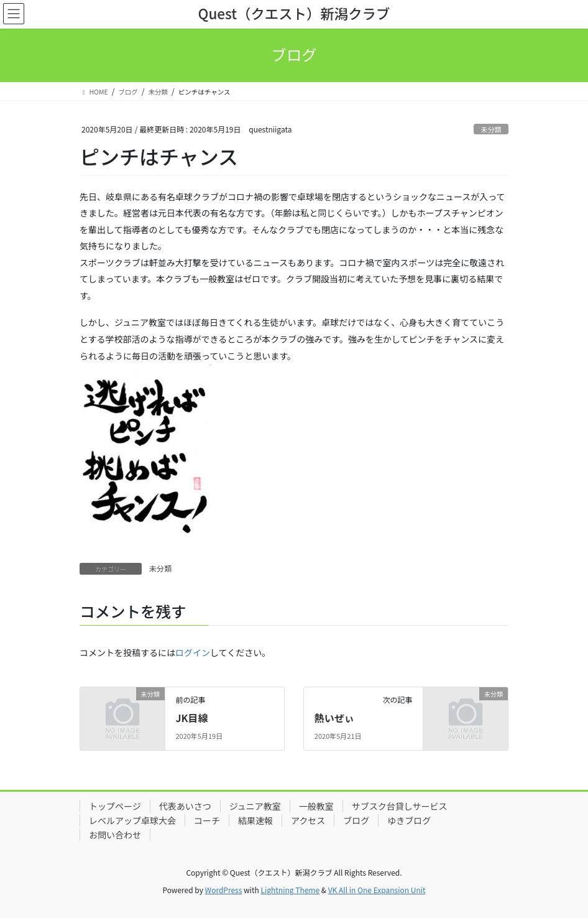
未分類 (491, 129)
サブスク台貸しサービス (400, 806)
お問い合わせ (115, 835)
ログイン (193, 652)
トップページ (115, 806)
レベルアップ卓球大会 (132, 820)
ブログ (356, 820)
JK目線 (191, 718)
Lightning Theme (290, 890)
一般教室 (316, 806)
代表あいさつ (185, 806)
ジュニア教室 (255, 806)
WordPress (224, 890)
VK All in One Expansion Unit (377, 890)
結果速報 (255, 820)
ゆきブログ (409, 820)
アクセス (308, 820)
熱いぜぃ (334, 718)
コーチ (207, 820)
